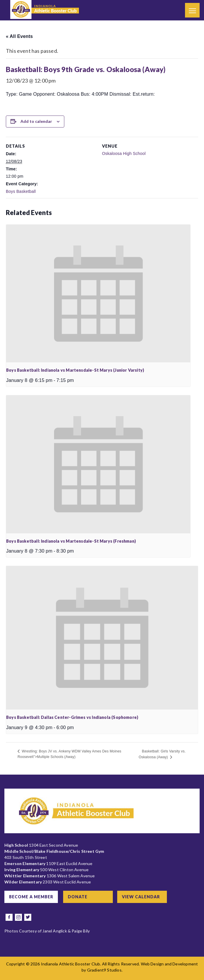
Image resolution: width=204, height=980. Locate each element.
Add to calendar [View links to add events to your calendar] (36, 121)
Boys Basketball (21, 191)
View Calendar (141, 897)
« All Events (19, 36)
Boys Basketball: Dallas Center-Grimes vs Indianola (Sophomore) (72, 717)
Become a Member (31, 897)
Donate (78, 897)
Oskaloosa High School (124, 153)
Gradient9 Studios (104, 970)
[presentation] (98, 294)
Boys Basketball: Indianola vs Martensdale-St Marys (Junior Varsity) (75, 370)
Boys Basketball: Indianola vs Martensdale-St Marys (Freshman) (71, 541)
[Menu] (192, 10)
